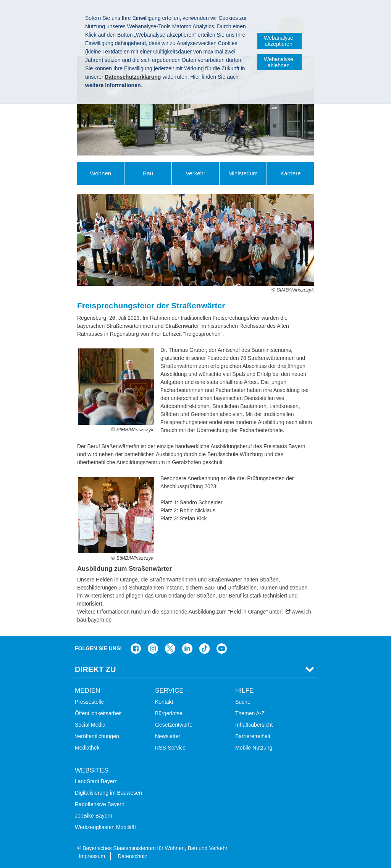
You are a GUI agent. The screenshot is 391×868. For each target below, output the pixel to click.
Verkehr (195, 173)
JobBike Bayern (94, 816)
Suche (243, 702)
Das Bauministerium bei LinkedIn (187, 649)
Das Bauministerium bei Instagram (153, 649)
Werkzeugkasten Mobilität (105, 827)
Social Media (90, 725)
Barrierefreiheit (253, 736)
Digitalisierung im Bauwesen (108, 793)
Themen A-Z (250, 713)
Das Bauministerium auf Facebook (136, 649)
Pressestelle (89, 702)
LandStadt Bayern (96, 781)
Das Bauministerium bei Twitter (170, 649)
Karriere (290, 173)
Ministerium (243, 173)
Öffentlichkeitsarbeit (98, 713)
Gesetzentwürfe (174, 725)
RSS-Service (170, 748)
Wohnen (100, 173)
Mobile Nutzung (254, 748)
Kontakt (164, 702)
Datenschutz (132, 856)
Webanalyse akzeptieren (279, 41)
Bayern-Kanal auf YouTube (222, 649)
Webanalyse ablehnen (279, 62)
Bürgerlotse (169, 713)
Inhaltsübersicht (254, 725)
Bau (148, 173)
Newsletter (168, 736)
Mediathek (87, 748)
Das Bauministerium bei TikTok (204, 649)
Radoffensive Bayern (100, 804)
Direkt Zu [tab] (95, 669)
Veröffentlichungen (97, 736)
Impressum (92, 856)
